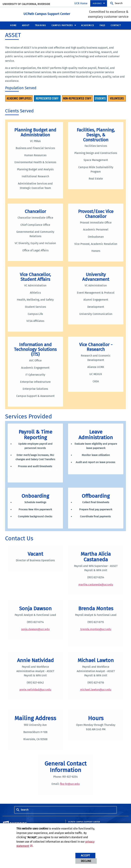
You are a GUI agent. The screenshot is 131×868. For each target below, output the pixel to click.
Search (119, 3)
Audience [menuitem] (97, 3)
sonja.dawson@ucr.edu (35, 629)
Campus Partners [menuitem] (62, 25)
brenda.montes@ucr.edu (96, 629)
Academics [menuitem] (88, 25)
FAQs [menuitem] (102, 25)
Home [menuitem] (13, 25)
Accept (85, 855)
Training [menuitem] (41, 25)
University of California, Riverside (26, 4)
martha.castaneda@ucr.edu (96, 584)
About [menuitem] (26, 25)
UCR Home (81, 3)
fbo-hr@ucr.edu (70, 784)
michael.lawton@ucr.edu (96, 690)
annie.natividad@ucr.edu (35, 690)
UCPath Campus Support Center (54, 13)
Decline (86, 861)
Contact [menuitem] (116, 25)
